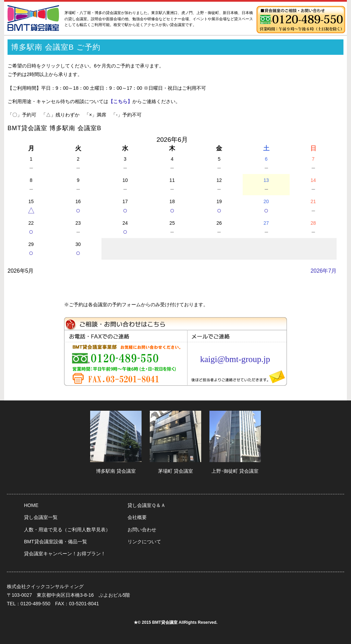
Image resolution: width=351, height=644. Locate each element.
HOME (31, 505)
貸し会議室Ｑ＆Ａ (147, 505)
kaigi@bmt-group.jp (235, 359)
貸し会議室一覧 (41, 517)
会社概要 (137, 517)
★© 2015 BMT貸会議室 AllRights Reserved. (176, 622)
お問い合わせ (142, 530)
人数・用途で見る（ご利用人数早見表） (67, 530)
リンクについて (144, 542)
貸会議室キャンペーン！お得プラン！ (65, 554)
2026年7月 (324, 271)
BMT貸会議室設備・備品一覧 (56, 542)
